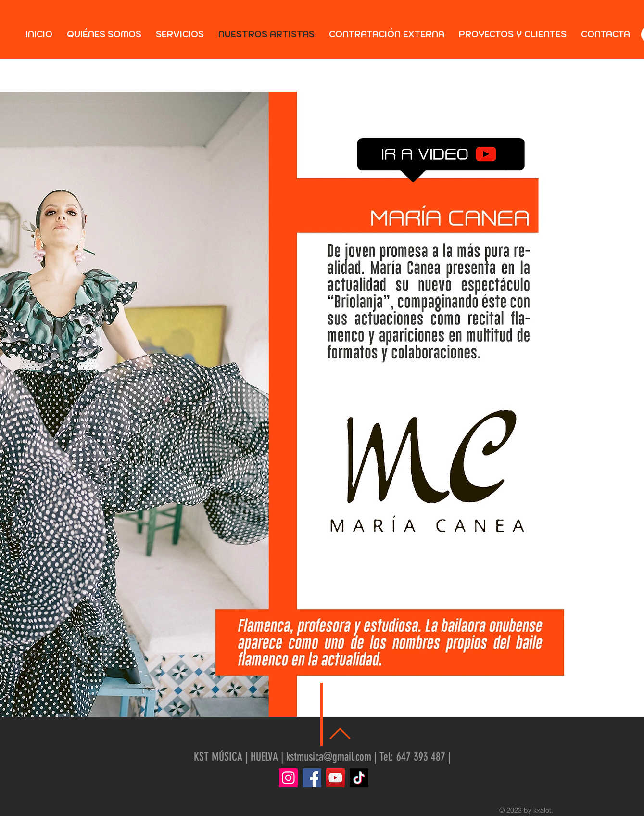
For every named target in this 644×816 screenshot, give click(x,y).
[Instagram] (288, 778)
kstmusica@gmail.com (329, 757)
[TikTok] (359, 778)
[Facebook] (312, 778)
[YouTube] (335, 778)
